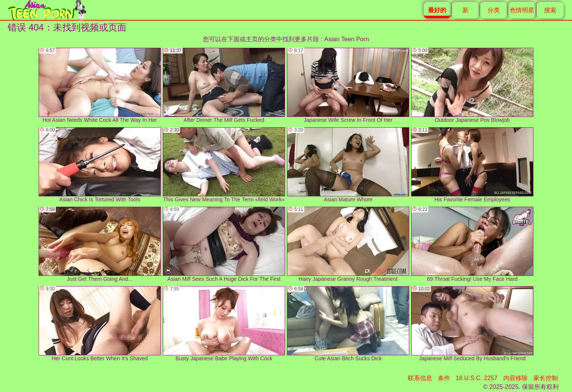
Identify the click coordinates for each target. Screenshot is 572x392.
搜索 (550, 10)
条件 (444, 378)
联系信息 (420, 378)
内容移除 (515, 378)
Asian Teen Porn (347, 39)
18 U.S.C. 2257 (477, 378)
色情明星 (522, 10)
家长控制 (546, 378)
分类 (494, 10)
